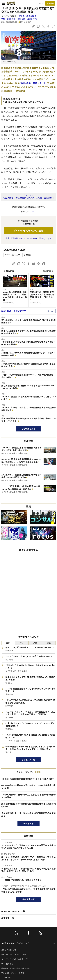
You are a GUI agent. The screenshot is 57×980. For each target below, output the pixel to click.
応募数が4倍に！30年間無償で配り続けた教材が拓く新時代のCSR (28, 805)
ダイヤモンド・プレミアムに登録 (28, 231)
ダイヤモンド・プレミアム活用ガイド (15, 959)
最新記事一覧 (28, 899)
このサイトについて (9, 950)
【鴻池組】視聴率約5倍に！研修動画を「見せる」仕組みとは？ (27, 779)
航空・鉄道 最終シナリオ (27, 19)
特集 (3, 19)
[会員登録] (50, 3)
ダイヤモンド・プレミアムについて (14, 955)
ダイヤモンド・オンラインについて (15, 943)
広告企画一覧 (8, 918)
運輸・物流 (11, 19)
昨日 (22, 643)
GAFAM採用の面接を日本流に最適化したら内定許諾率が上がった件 (28, 787)
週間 (35, 643)
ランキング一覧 (29, 760)
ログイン (39, 3)
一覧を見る (29, 824)
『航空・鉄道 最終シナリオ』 (33, 83)
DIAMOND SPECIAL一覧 (13, 911)
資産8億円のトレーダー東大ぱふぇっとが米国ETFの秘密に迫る (28, 814)
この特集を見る (29, 429)
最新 (8, 643)
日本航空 (27, 255)
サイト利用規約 (7, 964)
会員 (49, 643)
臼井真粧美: (28, 16)
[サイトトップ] (10, 3)
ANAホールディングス (13, 255)
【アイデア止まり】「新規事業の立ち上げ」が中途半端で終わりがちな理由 (28, 796)
